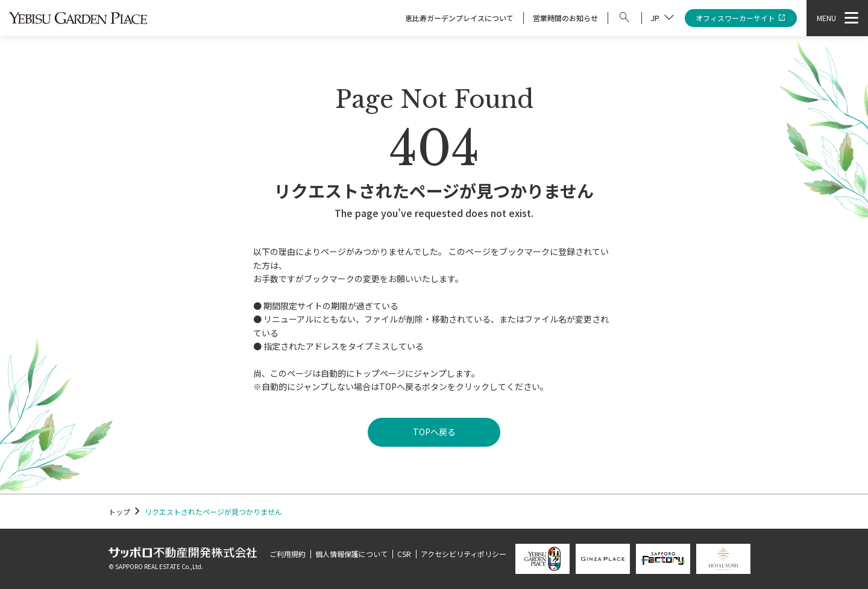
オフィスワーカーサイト (741, 18)
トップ (119, 512)
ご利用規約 (288, 554)
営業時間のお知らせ (565, 18)
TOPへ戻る (434, 432)
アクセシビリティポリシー (464, 554)
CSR (404, 554)
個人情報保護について (351, 554)
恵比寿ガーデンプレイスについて (459, 18)
